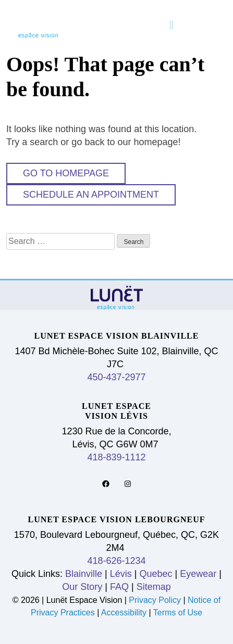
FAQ (119, 587)
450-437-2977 (116, 377)
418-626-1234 (116, 561)
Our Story (82, 587)
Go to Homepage (66, 173)
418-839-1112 (116, 457)
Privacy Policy (156, 600)
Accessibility (124, 613)
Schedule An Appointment (91, 195)
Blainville (84, 574)
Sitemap (154, 587)
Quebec (156, 574)
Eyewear (198, 574)
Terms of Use (178, 613)
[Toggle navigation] (172, 25)
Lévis (121, 574)
